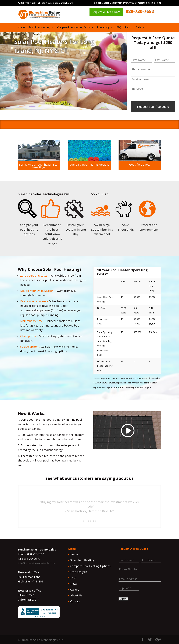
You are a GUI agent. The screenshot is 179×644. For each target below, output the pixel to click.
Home (21, 28)
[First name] (141, 60)
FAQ (119, 28)
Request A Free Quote (106, 12)
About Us (23, 35)
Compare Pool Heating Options (75, 28)
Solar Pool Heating (39, 28)
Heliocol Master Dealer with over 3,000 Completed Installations (127, 3)
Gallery (140, 28)
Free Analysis (105, 28)
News (128, 28)
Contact (37, 35)
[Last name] (165, 60)
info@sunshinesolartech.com (36, 563)
